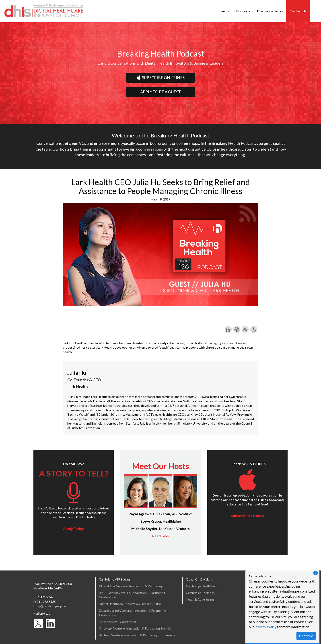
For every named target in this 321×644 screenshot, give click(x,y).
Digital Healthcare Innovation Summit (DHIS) (130, 604)
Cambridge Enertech (200, 593)
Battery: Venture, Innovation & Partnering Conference (137, 635)
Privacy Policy (265, 627)
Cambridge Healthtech (202, 586)
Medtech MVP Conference (118, 622)
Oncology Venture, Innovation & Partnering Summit (135, 628)
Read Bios (160, 536)
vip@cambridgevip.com (53, 606)
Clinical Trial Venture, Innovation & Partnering (131, 586)
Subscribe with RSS (245, 329)
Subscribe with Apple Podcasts (237, 329)
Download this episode (254, 329)
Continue (306, 636)
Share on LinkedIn (228, 329)
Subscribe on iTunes (247, 516)
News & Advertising (200, 599)
